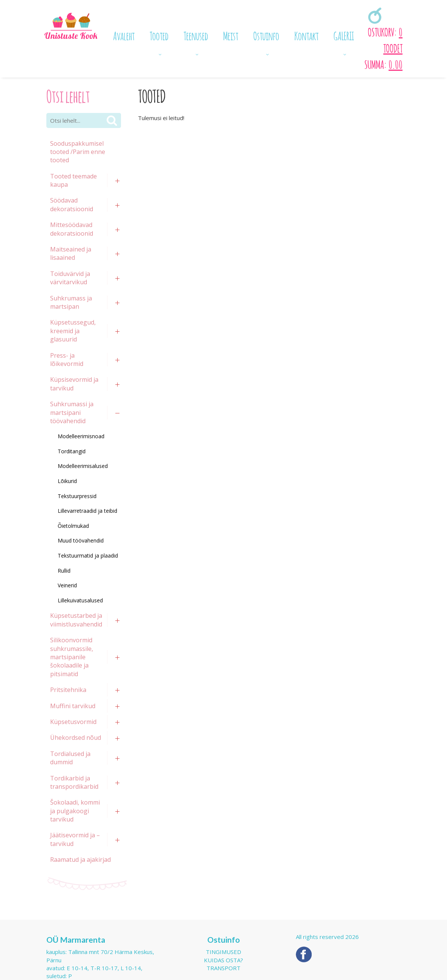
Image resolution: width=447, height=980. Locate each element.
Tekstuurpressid (77, 496)
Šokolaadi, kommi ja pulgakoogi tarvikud (75, 811)
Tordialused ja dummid (70, 758)
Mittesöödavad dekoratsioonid (72, 229)
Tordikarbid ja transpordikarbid (74, 782)
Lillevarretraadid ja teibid (87, 511)
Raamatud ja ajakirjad (80, 860)
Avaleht (124, 35)
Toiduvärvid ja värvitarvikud (70, 278)
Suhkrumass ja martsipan (71, 302)
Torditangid (72, 451)
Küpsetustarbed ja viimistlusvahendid (76, 620)
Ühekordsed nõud (76, 738)
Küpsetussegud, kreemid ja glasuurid (73, 331)
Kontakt (306, 35)
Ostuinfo (266, 35)
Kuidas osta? (223, 960)
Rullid (64, 571)
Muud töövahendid (81, 540)
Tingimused (223, 952)
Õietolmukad (73, 526)
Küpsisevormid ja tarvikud (74, 384)
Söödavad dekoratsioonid (72, 204)
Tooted (159, 35)
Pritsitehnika (68, 690)
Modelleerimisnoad (81, 436)
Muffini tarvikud (73, 706)
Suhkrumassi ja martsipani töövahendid (72, 412)
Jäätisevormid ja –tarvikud (75, 839)
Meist (231, 35)
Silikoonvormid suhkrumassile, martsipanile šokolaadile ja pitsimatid (72, 657)
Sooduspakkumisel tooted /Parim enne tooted (78, 152)
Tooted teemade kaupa (73, 180)
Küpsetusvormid (73, 722)
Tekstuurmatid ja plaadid (88, 556)
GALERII (344, 35)
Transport (223, 968)
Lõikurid (67, 481)
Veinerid (67, 585)
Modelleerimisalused (83, 466)
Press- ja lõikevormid (67, 360)
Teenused (196, 35)
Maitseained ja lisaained (71, 253)
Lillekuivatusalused (80, 600)
